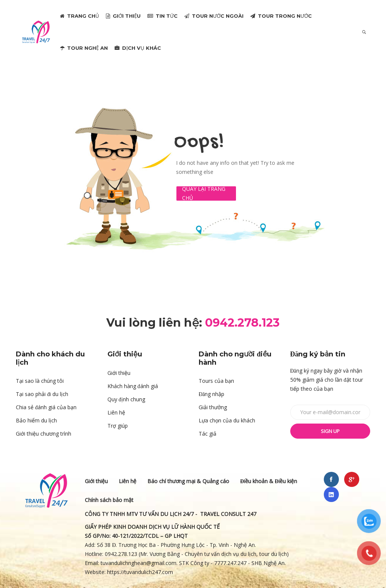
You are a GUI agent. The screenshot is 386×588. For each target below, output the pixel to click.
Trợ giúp (118, 426)
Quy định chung (126, 399)
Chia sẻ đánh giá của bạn (46, 407)
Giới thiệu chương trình (44, 434)
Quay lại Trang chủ (204, 193)
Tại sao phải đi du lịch (42, 394)
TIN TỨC (162, 16)
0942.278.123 (121, 554)
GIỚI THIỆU (123, 16)
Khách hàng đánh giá (133, 386)
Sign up (330, 431)
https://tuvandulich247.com (141, 572)
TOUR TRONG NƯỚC (281, 16)
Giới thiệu (119, 373)
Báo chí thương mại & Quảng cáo (188, 481)
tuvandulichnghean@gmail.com (139, 563)
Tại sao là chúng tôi (40, 381)
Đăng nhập (211, 394)
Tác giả (208, 434)
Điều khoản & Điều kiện (269, 481)
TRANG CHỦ (80, 16)
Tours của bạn (216, 381)
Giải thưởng (213, 407)
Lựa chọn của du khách (227, 420)
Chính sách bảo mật (109, 500)
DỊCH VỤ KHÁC (138, 48)
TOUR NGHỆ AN (84, 48)
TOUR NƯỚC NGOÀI (214, 16)
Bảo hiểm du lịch (36, 420)
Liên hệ (116, 412)
